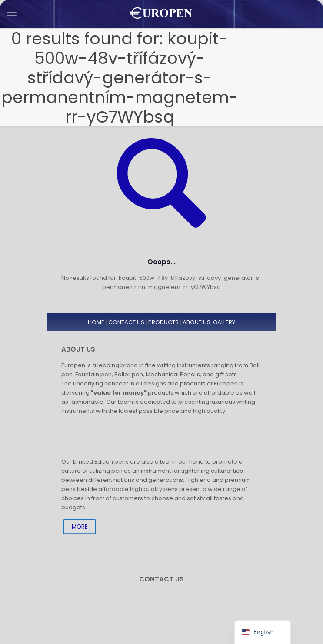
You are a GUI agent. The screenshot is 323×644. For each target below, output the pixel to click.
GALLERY (224, 322)
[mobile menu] (12, 13)
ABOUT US (196, 322)
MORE (80, 526)
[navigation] (262, 632)
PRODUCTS (163, 322)
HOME (96, 322)
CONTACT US (126, 322)
